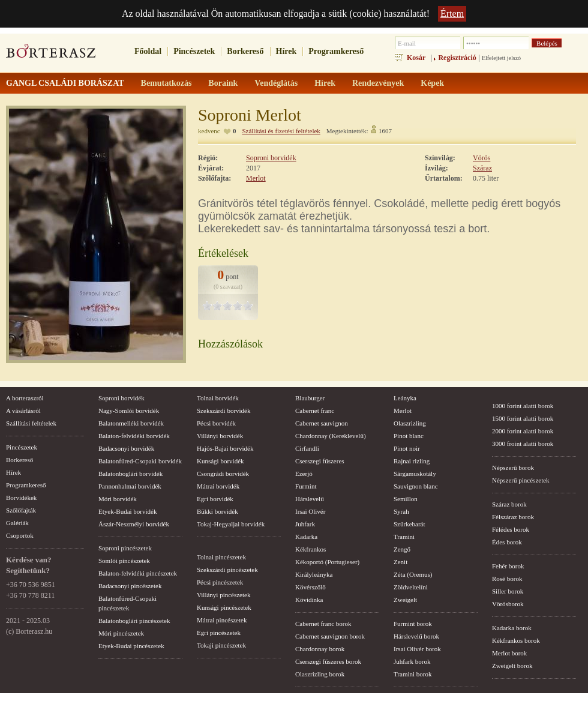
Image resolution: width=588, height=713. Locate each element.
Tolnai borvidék (218, 398)
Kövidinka (309, 600)
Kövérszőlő (310, 587)
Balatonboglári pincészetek (134, 621)
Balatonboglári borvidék (130, 474)
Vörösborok (508, 604)
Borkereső (245, 51)
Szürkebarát (409, 524)
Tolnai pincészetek (221, 557)
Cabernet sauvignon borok (330, 636)
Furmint (306, 486)
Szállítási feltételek (31, 423)
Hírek (286, 51)
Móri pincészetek (121, 633)
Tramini (404, 537)
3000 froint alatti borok (523, 444)
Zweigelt (405, 600)
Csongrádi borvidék (223, 474)
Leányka (405, 398)
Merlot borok (509, 653)
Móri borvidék (118, 499)
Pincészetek (194, 51)
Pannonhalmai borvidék (130, 486)
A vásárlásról (23, 411)
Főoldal (148, 51)
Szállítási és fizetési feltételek (281, 131)
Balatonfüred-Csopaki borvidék (140, 461)
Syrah (401, 511)
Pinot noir (407, 448)
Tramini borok (412, 674)
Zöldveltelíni (411, 587)
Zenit (400, 562)
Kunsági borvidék (220, 461)
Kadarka (306, 537)
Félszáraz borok (513, 517)
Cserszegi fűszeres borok (328, 661)
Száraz (482, 168)
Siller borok (508, 591)
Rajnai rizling (412, 461)
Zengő (402, 549)
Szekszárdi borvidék (224, 411)
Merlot (256, 178)
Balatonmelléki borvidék (131, 423)
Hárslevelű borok (416, 636)
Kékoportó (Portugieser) (327, 562)
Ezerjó (304, 474)
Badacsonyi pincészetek (130, 586)
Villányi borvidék (220, 436)
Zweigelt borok (512, 666)
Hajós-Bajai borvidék (225, 448)
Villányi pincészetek (223, 595)
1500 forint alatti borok (523, 418)
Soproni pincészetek (125, 548)
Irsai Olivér (310, 511)
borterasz (51, 55)
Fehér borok (508, 566)
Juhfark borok (412, 661)
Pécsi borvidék (216, 423)
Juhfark (305, 524)
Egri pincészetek (219, 633)
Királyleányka (314, 574)
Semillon (406, 499)
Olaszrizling (410, 423)
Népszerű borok (513, 468)
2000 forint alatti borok (523, 431)
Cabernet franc (315, 411)
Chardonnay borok (320, 649)
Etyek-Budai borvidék (127, 511)
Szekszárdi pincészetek (227, 570)
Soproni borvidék (271, 158)
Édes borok (507, 542)
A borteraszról (25, 398)
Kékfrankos (310, 549)
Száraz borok (509, 504)
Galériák (17, 523)
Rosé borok (507, 579)
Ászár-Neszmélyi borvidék (134, 524)
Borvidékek (21, 498)
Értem (452, 14)
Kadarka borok (512, 628)
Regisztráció (457, 58)
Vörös (481, 158)
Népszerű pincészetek (521, 480)
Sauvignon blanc (416, 486)
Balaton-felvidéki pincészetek (138, 573)
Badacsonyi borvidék (126, 448)
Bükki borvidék (217, 511)
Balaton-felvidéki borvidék (134, 436)
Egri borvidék (215, 499)
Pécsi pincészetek (220, 582)
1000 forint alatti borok (523, 406)
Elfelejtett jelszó (501, 58)
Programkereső (336, 51)
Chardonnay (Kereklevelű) (331, 436)
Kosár (416, 58)
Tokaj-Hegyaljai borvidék (231, 524)
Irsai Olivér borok (417, 649)
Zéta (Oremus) (413, 574)
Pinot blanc (409, 436)
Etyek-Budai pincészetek (131, 646)
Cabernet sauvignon (322, 423)
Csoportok (20, 535)
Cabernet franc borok (323, 624)
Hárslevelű (310, 499)
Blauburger (310, 398)
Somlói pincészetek (124, 561)
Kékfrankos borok (516, 640)
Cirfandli (307, 448)
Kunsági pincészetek (224, 607)
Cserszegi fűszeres (320, 461)
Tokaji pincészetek (221, 645)
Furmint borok (413, 624)
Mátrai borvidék (218, 486)
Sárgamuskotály (415, 474)
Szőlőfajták (21, 510)
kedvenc (209, 131)
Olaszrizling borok (320, 674)
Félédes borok (511, 529)
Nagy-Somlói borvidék (129, 411)
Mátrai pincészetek (222, 620)
